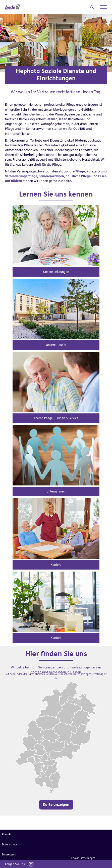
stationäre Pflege (72, 171)
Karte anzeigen (56, 804)
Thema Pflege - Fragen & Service (56, 418)
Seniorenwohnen (51, 176)
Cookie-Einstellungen (83, 858)
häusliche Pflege (78, 176)
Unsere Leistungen (56, 272)
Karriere (56, 565)
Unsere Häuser (56, 345)
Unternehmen (56, 491)
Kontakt (56, 638)
